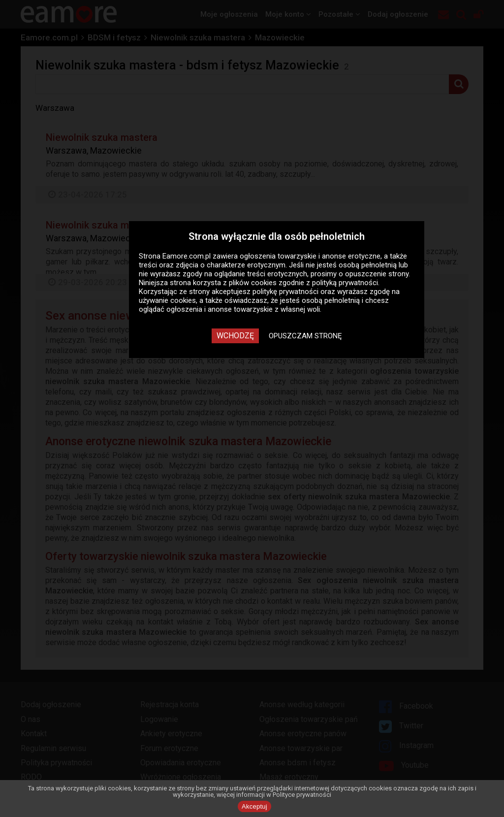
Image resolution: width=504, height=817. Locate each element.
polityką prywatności (345, 283)
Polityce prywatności (302, 795)
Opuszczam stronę (305, 336)
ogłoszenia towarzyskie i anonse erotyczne (310, 256)
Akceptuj (254, 806)
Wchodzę (235, 336)
